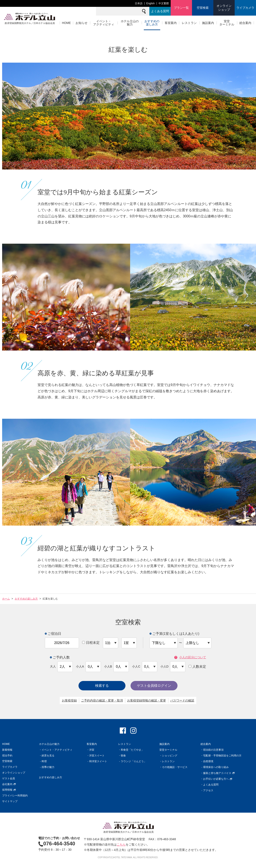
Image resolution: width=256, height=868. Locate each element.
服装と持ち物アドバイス (219, 773)
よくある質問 (160, 11)
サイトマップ (10, 801)
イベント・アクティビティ (104, 23)
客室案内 (171, 23)
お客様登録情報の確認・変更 (147, 700)
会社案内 (9, 784)
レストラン (189, 23)
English (151, 3)
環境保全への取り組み (216, 767)
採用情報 (9, 790)
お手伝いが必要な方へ (218, 779)
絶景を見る (48, 756)
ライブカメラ (245, 8)
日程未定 (91, 643)
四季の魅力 (48, 767)
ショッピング (170, 756)
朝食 (123, 756)
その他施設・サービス (175, 767)
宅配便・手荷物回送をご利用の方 (222, 756)
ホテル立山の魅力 (130, 23)
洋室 (92, 750)
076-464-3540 (57, 844)
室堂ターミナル (227, 23)
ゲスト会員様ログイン (154, 686)
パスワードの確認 (182, 700)
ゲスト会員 (9, 778)
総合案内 (245, 23)
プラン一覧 (181, 8)
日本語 (139, 3)
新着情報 (7, 750)
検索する (102, 686)
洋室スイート (97, 756)
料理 (44, 761)
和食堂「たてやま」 (132, 750)
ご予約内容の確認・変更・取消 (102, 700)
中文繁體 (164, 3)
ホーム (6, 599)
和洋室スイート (98, 761)
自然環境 (208, 761)
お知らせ (81, 23)
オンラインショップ (224, 8)
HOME (66, 23)
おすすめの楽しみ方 (152, 23)
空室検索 (203, 8)
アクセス (208, 790)
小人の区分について (190, 657)
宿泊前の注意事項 (213, 750)
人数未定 (197, 667)
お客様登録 (69, 700)
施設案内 (208, 23)
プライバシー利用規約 (15, 796)
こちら (121, 844)
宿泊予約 (7, 756)
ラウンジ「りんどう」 (134, 761)
